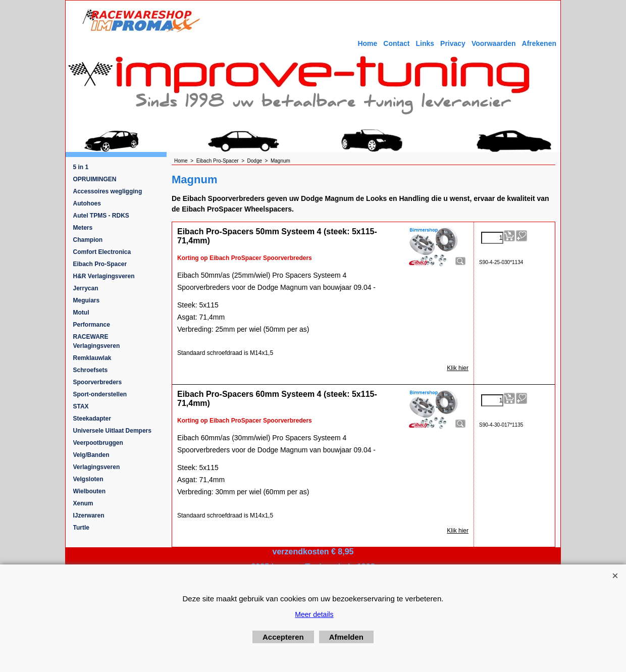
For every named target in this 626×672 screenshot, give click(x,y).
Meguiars (87, 300)
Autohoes (87, 203)
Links (425, 43)
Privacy (453, 43)
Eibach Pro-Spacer (100, 264)
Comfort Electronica (102, 252)
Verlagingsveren (97, 467)
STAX (81, 406)
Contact (396, 43)
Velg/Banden (91, 455)
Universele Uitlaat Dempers (112, 431)
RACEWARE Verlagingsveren (97, 341)
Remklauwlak (92, 358)
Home (367, 43)
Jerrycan (86, 288)
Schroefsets (91, 370)
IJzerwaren (89, 515)
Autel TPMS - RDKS (101, 216)
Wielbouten (90, 491)
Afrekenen (539, 43)
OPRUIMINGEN (95, 179)
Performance (92, 325)
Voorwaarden (494, 43)
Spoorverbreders (98, 382)
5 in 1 (81, 167)
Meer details (314, 614)
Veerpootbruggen (98, 443)
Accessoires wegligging (108, 191)
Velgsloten (88, 479)
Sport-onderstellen (100, 394)
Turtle (81, 528)
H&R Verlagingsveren (104, 276)
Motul (81, 313)
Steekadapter (92, 419)
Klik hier (458, 368)
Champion (88, 240)
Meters (83, 228)
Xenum (83, 503)
